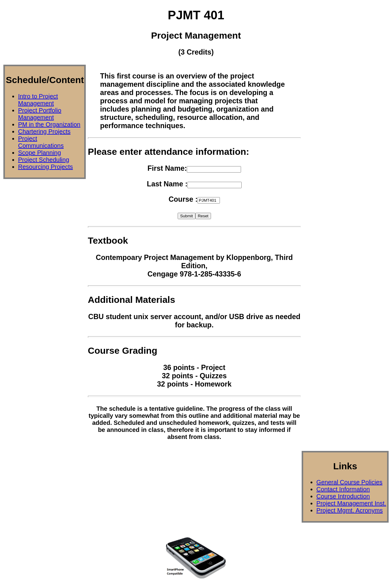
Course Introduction (343, 496)
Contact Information (343, 489)
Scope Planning (40, 153)
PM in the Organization (49, 124)
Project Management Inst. (351, 503)
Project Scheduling (44, 160)
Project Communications (41, 142)
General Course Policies (349, 482)
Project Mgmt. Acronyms (350, 510)
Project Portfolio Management (40, 114)
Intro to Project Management (38, 100)
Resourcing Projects (45, 167)
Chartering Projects (44, 132)
